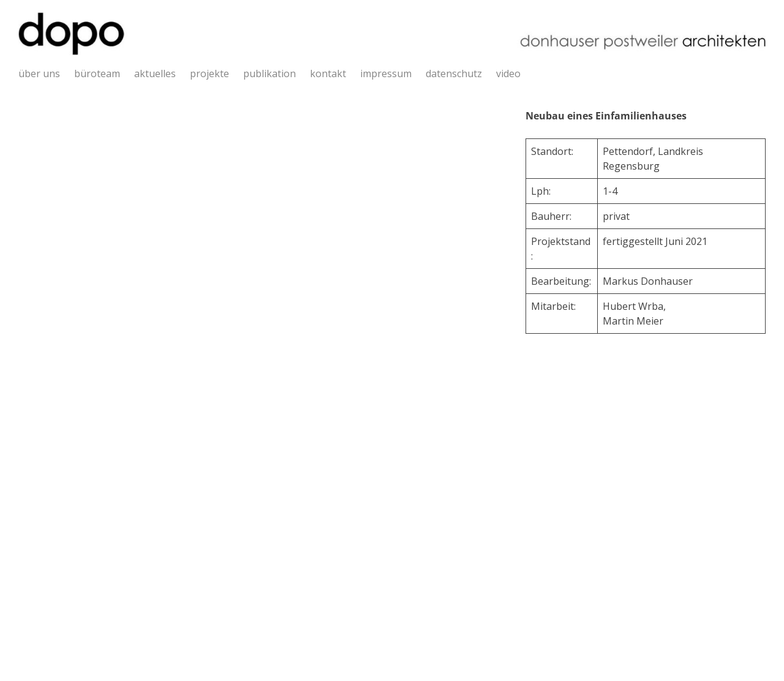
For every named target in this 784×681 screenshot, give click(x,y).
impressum (386, 73)
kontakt (328, 73)
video (508, 73)
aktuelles (155, 73)
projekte (209, 73)
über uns (39, 73)
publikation (269, 73)
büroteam (97, 73)
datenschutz (454, 73)
